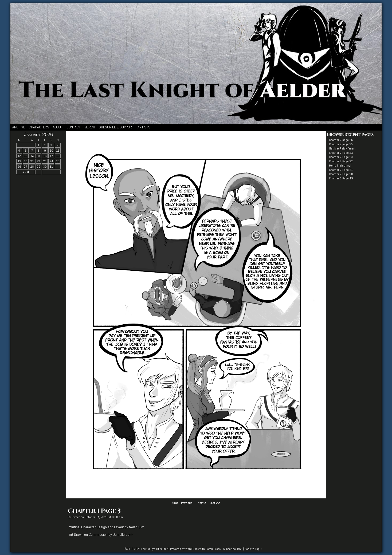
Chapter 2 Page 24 (341, 153)
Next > (202, 503)
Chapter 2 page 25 (341, 144)
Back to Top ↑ (253, 549)
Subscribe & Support (116, 127)
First (175, 503)
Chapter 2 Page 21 (341, 170)
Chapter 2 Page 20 (341, 174)
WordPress (192, 549)
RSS (240, 549)
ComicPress (213, 549)
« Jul (26, 172)
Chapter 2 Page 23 (341, 157)
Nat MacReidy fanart (342, 148)
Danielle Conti (123, 534)
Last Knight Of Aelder (154, 549)
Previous (187, 503)
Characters (39, 127)
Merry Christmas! (340, 166)
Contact (74, 127)
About (58, 127)
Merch (90, 127)
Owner (76, 517)
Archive (19, 127)
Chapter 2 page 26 (341, 140)
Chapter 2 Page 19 (341, 178)
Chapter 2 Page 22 (341, 161)
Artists (144, 127)
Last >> (215, 503)
